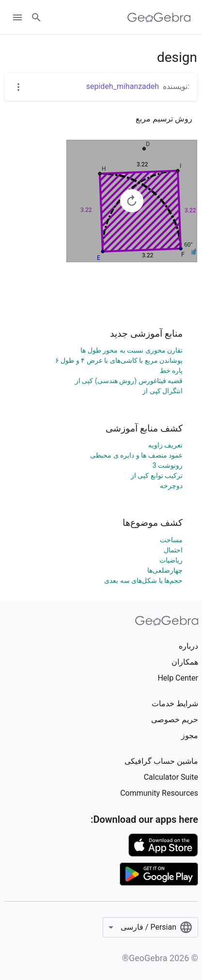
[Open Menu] (17, 17)
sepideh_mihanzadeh (123, 86)
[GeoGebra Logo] (159, 17)
